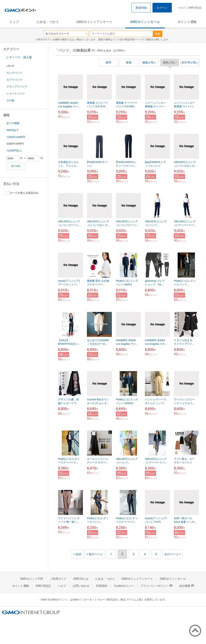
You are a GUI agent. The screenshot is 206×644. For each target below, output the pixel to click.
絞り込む (16, 166)
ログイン (162, 8)
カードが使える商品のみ (22, 193)
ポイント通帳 (187, 22)
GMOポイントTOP (32, 579)
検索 (158, 34)
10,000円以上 (14, 151)
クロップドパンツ (17, 86)
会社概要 (186, 586)
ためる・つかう (48, 22)
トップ (14, 22)
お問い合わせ (81, 586)
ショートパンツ (16, 94)
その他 (10, 100)
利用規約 (102, 586)
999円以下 (13, 130)
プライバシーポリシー (157, 586)
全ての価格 (13, 123)
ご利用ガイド (58, 579)
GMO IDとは (81, 579)
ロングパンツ (14, 73)
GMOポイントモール (145, 22)
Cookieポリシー (124, 586)
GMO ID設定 (195, 8)
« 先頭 (77, 554)
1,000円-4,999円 (16, 137)
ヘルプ (181, 8)
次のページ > (173, 554)
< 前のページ (95, 554)
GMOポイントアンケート (95, 22)
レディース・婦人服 (19, 57)
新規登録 (141, 8)
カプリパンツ (14, 80)
